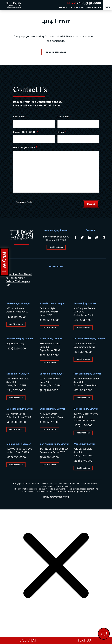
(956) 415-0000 (83, 425)
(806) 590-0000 (50, 320)
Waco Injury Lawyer (84, 444)
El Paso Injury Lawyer (52, 374)
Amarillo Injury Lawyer (52, 303)
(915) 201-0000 (49, 390)
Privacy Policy (47, 486)
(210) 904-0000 (49, 457)
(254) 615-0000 (83, 461)
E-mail (62, 132)
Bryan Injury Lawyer (51, 339)
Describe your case (25, 147)
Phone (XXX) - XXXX (26, 132)
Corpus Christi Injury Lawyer (89, 339)
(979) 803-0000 (50, 355)
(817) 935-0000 (83, 390)
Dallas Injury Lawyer (18, 374)
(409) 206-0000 (16, 422)
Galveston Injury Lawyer (20, 409)
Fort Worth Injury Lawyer (87, 374)
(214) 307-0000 (16, 390)
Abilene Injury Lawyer (19, 303)
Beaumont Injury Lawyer (20, 339)
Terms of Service (63, 486)
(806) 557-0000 (50, 422)
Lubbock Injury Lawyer (53, 409)
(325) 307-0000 (16, 317)
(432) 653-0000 (16, 457)
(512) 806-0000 (83, 320)
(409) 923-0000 (16, 349)
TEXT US (84, 640)
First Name (20, 116)
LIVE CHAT (28, 640)
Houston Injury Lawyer (56, 230)
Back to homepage (56, 52)
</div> (22, 633)
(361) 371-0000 (83, 352)
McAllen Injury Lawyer (86, 409)
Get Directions (56, 247)
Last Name (65, 116)
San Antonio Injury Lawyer (54, 444)
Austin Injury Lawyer (85, 303)
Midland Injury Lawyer (19, 444)
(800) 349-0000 (89, 3)
